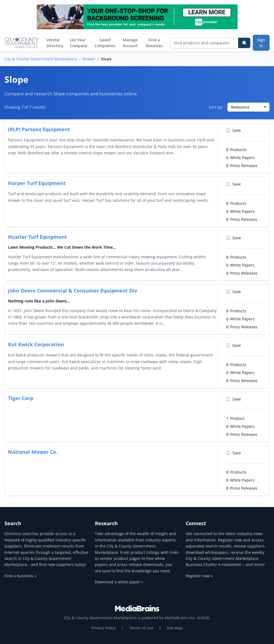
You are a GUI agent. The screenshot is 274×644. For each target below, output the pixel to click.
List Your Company (79, 43)
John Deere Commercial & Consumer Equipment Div (73, 291)
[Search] (244, 43)
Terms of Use (141, 628)
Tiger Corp (21, 398)
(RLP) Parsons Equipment (39, 129)
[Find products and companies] (205, 43)
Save (234, 130)
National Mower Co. (33, 452)
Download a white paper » (119, 582)
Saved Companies (105, 43)
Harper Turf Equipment (37, 183)
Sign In (261, 43)
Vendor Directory (55, 43)
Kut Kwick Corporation (36, 344)
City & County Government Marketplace (41, 59)
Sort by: (216, 107)
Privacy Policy (104, 628)
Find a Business (157, 43)
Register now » (199, 576)
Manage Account (130, 43)
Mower (89, 59)
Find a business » (20, 576)
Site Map (175, 628)
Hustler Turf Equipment (38, 237)
